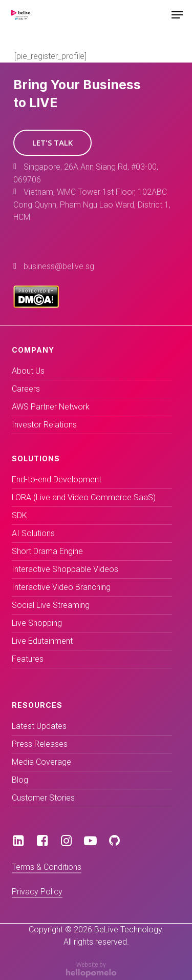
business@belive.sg (59, 266)
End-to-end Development (57, 479)
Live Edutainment (42, 641)
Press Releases (40, 744)
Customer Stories (43, 798)
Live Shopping (37, 623)
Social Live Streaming (51, 605)
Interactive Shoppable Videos (65, 569)
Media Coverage (41, 762)
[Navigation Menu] (177, 15)
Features (28, 659)
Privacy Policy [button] (37, 892)
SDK (19, 515)
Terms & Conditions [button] (47, 867)
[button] (52, 143)
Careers (26, 389)
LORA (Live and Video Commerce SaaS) (84, 497)
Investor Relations (44, 425)
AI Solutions (33, 533)
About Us (28, 371)
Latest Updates (39, 726)
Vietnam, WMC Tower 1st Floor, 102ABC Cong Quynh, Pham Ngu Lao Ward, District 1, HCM (92, 205)
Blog (20, 780)
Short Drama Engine (47, 551)
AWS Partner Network (51, 407)
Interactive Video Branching (61, 587)
